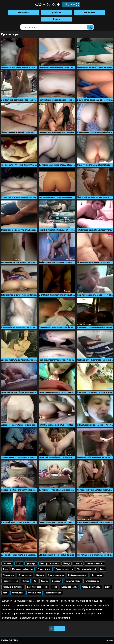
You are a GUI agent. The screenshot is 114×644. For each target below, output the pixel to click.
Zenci (102, 569)
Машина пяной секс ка (23, 569)
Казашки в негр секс (13, 587)
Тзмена (44, 581)
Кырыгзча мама (10, 581)
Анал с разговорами (49, 563)
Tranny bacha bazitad (86, 569)
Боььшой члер (44, 569)
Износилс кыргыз (95, 563)
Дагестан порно (73, 581)
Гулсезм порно (92, 581)
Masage (67, 563)
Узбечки (56, 13)
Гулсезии (7, 563)
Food (55, 587)
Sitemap (110, 640)
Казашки (23, 13)
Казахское (57, 5)
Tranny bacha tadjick (64, 569)
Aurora (19, 563)
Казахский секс (9, 640)
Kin (35, 581)
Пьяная (26, 581)
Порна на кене (25, 575)
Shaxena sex (8, 575)
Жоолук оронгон (56, 575)
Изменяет (57, 581)
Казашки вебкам (69, 587)
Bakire (108, 587)
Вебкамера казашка (78, 575)
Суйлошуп (31, 563)
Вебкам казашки (54, 593)
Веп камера (97, 575)
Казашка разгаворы (91, 587)
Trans (5, 569)
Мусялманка (18, 593)
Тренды (57, 19)
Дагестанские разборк (37, 587)
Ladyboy (78, 563)
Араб (5, 593)
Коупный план (35, 593)
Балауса (40, 575)
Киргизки (90, 13)
